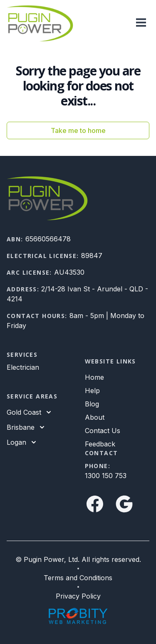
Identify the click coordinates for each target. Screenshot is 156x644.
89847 (92, 256)
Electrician (23, 367)
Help (92, 391)
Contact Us (103, 431)
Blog (92, 404)
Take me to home (78, 130)
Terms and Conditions (78, 578)
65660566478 (48, 239)
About (95, 417)
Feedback (100, 444)
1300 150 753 (106, 476)
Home (94, 377)
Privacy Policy (78, 596)
